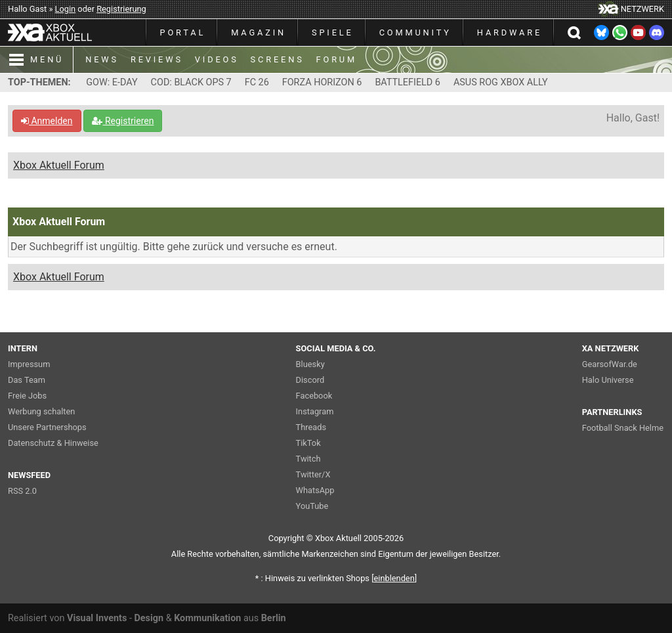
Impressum (29, 364)
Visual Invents (97, 618)
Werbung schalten (41, 411)
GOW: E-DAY (112, 82)
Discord (310, 380)
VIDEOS (217, 59)
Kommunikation (207, 618)
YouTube (312, 506)
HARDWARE (510, 33)
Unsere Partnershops (47, 427)
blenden (394, 578)
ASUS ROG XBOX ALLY (501, 82)
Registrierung (121, 9)
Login (66, 9)
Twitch (308, 459)
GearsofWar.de (610, 364)
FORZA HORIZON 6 (322, 82)
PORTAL (183, 33)
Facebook (314, 396)
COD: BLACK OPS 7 (191, 82)
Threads (311, 427)
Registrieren (123, 121)
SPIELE (333, 33)
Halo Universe (608, 380)
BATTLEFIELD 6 (408, 82)
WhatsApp (315, 490)
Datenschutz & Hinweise (53, 443)
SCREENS (278, 59)
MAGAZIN (259, 33)
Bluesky (310, 364)
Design (149, 618)
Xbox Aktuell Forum (59, 165)
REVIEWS (157, 59)
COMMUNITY (415, 33)
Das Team (27, 380)
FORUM (337, 59)
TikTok (308, 443)
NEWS (102, 59)
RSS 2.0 (22, 491)
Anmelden (47, 121)
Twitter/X (313, 474)
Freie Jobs (27, 396)
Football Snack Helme (623, 428)
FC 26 (257, 82)
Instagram (315, 411)
